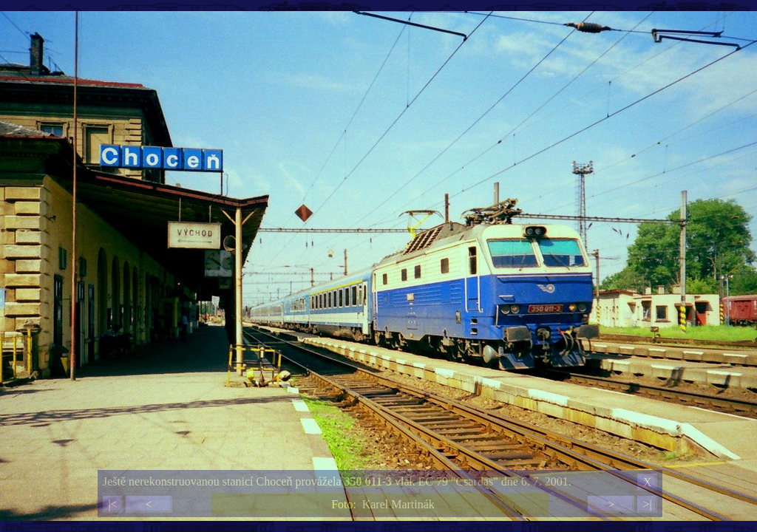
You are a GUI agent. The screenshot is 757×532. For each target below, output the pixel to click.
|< (112, 504)
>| (647, 504)
